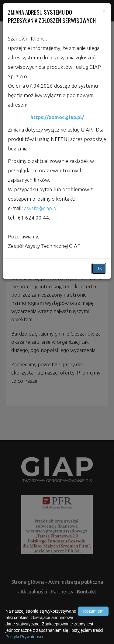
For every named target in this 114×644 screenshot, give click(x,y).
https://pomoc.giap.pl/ (57, 117)
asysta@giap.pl (41, 208)
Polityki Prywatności (24, 637)
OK (99, 269)
